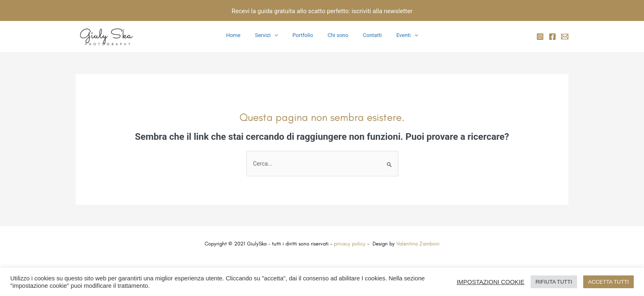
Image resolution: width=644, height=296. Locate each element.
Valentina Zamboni (418, 244)
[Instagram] (540, 37)
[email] (565, 37)
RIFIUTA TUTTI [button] (554, 282)
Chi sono (336, 35)
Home (243, 35)
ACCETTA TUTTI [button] (608, 282)
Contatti (367, 35)
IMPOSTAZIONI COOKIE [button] (491, 282)
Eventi (398, 35)
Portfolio (305, 35)
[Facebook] (552, 37)
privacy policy (349, 244)
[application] (280, 35)
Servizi (272, 35)
